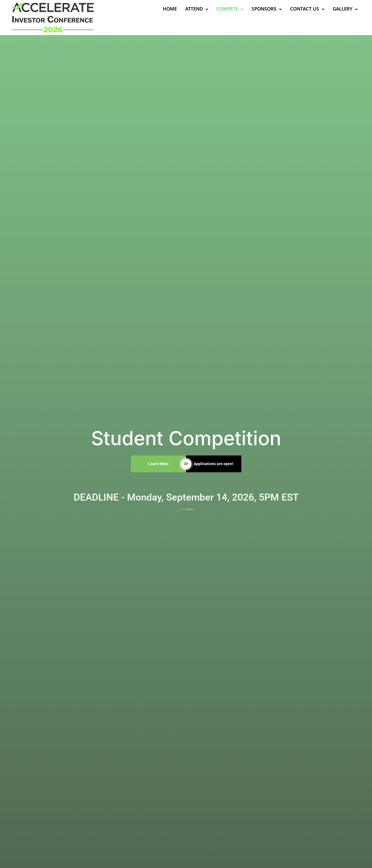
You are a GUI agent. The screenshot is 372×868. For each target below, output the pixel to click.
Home (157, 9)
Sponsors (253, 9)
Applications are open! (214, 464)
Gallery (332, 9)
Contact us (294, 9)
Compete (217, 9)
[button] (183, 10)
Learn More (158, 464)
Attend (183, 9)
